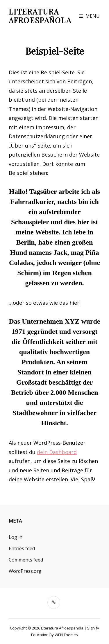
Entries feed (22, 548)
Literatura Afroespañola (40, 16)
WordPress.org (25, 571)
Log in (16, 537)
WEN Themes (66, 635)
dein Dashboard (57, 452)
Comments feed (26, 560)
